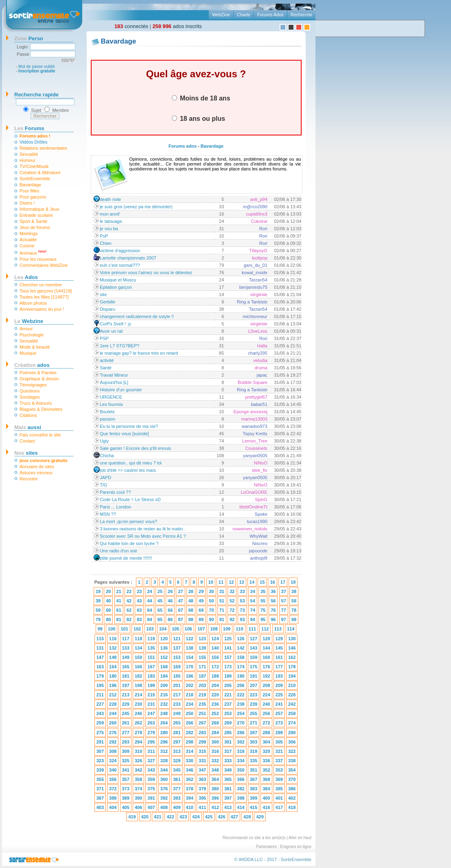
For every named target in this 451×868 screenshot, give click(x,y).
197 (126, 685)
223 (254, 695)
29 (201, 591)
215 (151, 695)
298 (190, 742)
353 (279, 770)
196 (113, 685)
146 (292, 648)
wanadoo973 (255, 426)
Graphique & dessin (39, 379)
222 (241, 695)
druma (261, 368)
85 (160, 619)
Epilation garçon (116, 287)
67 (180, 610)
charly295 (258, 353)
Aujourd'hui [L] (114, 382)
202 (190, 685)
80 (108, 619)
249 (177, 713)
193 (279, 676)
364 (215, 779)
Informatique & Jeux (39, 209)
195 (100, 685)
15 (262, 582)
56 (273, 601)
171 (202, 667)
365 (228, 779)
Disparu (107, 309)
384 (266, 789)
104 (163, 629)
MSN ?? (108, 514)
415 (254, 807)
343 (151, 770)
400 (266, 798)
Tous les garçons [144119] (46, 291)
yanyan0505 (255, 456)
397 (228, 798)
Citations (28, 415)
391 (151, 798)
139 (202, 648)
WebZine (221, 15)
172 (215, 667)
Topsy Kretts (255, 434)
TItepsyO (258, 251)
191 (254, 676)
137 (177, 648)
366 (241, 779)
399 (254, 798)
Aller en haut (300, 838)
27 (180, 591)
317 (228, 751)
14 (252, 582)
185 (177, 676)
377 (177, 789)
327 (151, 761)
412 (215, 807)
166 (138, 667)
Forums (29, 128)
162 (292, 657)
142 (241, 648)
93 (242, 619)
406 (138, 807)
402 (292, 798)
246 (138, 713)
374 (138, 789)
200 (164, 685)
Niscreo (260, 543)
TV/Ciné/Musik (34, 166)
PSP (104, 338)
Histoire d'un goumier (121, 390)
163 (100, 667)
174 (241, 667)
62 (129, 610)
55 (263, 601)
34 (253, 591)
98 (294, 619)
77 (284, 610)
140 (215, 648)
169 (177, 667)
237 (228, 704)
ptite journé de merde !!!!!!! (126, 558)
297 (177, 742)
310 (138, 751)
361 (177, 779)
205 (228, 685)
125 (228, 639)
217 (177, 695)
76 (273, 610)
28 (191, 591)
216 (164, 695)
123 (202, 639)
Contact (27, 441)
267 (202, 723)
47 (180, 601)
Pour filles (29, 191)
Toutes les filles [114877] (44, 297)
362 (190, 779)
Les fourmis (111, 404)
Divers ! (27, 203)
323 (100, 761)
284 (215, 733)
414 (241, 807)
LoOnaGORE (254, 492)
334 (241, 761)
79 (98, 619)
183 (151, 676)
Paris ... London (115, 507)
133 (126, 648)
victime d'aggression (120, 251)
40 (108, 601)
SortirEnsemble (35, 179)
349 (228, 770)
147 (100, 657)
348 (215, 770)
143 (254, 648)
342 (138, 770)
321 (279, 751)
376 (164, 789)
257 (279, 713)
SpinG (261, 499)
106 (188, 629)
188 (215, 676)
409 (177, 807)
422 (170, 817)
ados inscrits (177, 26)
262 (138, 723)
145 (279, 648)
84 (149, 619)
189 (228, 676)
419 (132, 817)
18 (293, 582)
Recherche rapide (36, 95)
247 (151, 713)
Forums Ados (270, 15)
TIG (103, 485)
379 (202, 789)
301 (228, 742)
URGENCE (111, 397)
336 (266, 761)
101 (124, 629)
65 (160, 610)
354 (292, 770)
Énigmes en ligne (296, 847)
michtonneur (255, 316)
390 (138, 798)
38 (294, 591)
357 (126, 779)
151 (151, 657)
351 (254, 770)
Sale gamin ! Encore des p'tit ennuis (135, 448)
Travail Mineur (114, 375)
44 (149, 601)
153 (177, 657)
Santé (106, 368)
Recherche (301, 15)
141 (228, 648)
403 (100, 807)
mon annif (109, 214)
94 (253, 619)
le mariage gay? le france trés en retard (139, 353)
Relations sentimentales (43, 148)
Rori (263, 229)
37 (284, 591)
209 (279, 685)
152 (164, 657)
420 (145, 817)
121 (177, 639)
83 (139, 619)
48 (191, 601)
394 (190, 798)
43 (139, 601)
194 (292, 676)
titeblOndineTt (253, 507)
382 (241, 789)
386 (292, 789)
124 (215, 639)
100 (112, 629)
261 (126, 723)
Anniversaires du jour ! (42, 309)
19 (98, 591)
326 (138, 761)
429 (260, 817)
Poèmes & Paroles (38, 373)
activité (107, 360)
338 (292, 761)
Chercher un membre (41, 285)
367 (254, 779)
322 (292, 751)
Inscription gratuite (37, 71)
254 (241, 713)
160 (266, 657)
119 (151, 639)
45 (160, 601)
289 (279, 733)
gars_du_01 (256, 265)
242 (292, 704)
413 (228, 807)
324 (113, 761)
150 (138, 657)
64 (149, 610)
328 (164, 761)
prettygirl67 (256, 397)
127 (254, 639)
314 (190, 751)
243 (100, 713)
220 (215, 695)
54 (253, 601)
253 (228, 713)
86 (170, 619)
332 (215, 761)
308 (113, 751)
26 (170, 591)
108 (214, 629)
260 (113, 723)
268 (215, 723)
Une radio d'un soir (118, 551)
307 (100, 751)
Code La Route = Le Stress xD (130, 499)
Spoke (261, 514)
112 (265, 629)
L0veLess (258, 331)
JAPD (105, 478)
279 (151, 733)
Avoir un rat (111, 331)
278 (138, 733)
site (103, 294)
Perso (29, 38)
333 (228, 761)
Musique (28, 353)
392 (164, 798)
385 (279, 789)
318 (241, 751)
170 (190, 667)
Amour (26, 329)
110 (239, 629)
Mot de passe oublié (37, 67)
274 (292, 723)
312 (164, 751)
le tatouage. (112, 221)
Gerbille (107, 302)
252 (215, 713)
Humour (27, 160)
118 (138, 639)
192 (266, 676)
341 (126, 770)
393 (177, 798)
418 (292, 807)
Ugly (104, 441)
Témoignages (33, 385)
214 (138, 695)
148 (113, 657)
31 (222, 591)
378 (190, 789)
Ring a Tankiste (252, 302)
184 (164, 676)
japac (262, 375)
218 (190, 695)
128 (266, 639)
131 (100, 648)
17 (283, 582)
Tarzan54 (258, 280)
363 (202, 779)
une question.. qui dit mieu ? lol (131, 463)
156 (215, 657)
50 (211, 601)
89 (201, 619)
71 (222, 610)
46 (170, 601)
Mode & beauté (35, 347)
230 (138, 704)
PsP (104, 236)
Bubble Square (253, 382)
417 (279, 807)
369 (279, 779)
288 (266, 733)
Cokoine (259, 221)
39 (98, 601)
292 (113, 742)
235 (202, 704)
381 (228, 789)
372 (113, 789)
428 (247, 817)
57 (284, 601)
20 (108, 591)
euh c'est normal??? (120, 265)
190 (241, 676)
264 (164, 723)
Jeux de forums (35, 227)
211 (100, 695)
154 (190, 657)
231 (151, 704)
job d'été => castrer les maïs (128, 470)
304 (266, 742)
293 (126, 742)
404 (113, 807)
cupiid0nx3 (257, 214)
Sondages (30, 397)
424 (196, 817)
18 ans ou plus (199, 118)
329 (177, 761)
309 (126, 751)
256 (266, 713)
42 (129, 601)
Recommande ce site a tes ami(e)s (254, 838)
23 (139, 591)
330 (190, 761)
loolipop (260, 258)
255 (254, 713)
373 (126, 789)
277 (126, 733)
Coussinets (256, 448)
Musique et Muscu (118, 280)
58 (294, 601)
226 (292, 695)
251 (202, 713)
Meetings (29, 233)
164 (113, 667)
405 (126, 807)
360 (164, 779)
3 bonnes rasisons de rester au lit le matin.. (142, 529)
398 (241, 798)
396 (215, 798)
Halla (262, 346)
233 (177, 704)
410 (190, 807)
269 (228, 723)
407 (151, 807)
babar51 (259, 404)
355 (100, 779)
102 (137, 629)
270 (241, 723)
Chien (106, 243)
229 (126, 704)
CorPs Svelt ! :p (115, 324)
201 (177, 685)
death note (110, 199)
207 (254, 685)
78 (294, 610)
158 (241, 657)
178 (292, 667)
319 (254, 751)
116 (113, 639)
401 (279, 798)
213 (126, 695)
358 (138, 779)
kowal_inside (255, 273)
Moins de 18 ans (201, 98)
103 (150, 629)
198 (138, 685)
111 (252, 629)
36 (273, 591)
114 (291, 629)
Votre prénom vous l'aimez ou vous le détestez (146, 273)
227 (100, 704)
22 (129, 591)
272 (266, 723)
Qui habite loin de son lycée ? (129, 543)
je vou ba (109, 229)
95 (263, 619)
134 (138, 648)
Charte (244, 15)
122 (190, 639)
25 (160, 591)
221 (228, 695)
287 (254, 733)
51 (222, 601)
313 (177, 751)
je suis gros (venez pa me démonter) (136, 207)
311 (151, 751)
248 (164, 713)
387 (100, 798)
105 (175, 629)
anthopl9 (259, 558)
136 (164, 648)
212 (113, 695)
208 (266, 685)
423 (183, 817)
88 (191, 619)
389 (126, 798)
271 (254, 723)
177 (279, 667)
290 (292, 733)
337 (279, 761)
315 (202, 751)
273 (279, 723)
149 (126, 657)
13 (241, 582)
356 (113, 779)
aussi (28, 427)
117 (126, 639)
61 (119, 610)
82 (129, 619)
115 (100, 639)
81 (119, 619)
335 (254, 761)
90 (211, 619)
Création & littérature (40, 172)
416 (266, 807)
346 (190, 770)
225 (279, 695)
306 (292, 742)
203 (202, 685)
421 (158, 817)
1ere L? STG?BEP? (119, 346)
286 (241, 733)
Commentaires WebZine (44, 265)
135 (151, 648)
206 (241, 685)
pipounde (258, 551)
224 (266, 695)
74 (253, 610)
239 (254, 704)
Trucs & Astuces (36, 403)
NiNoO (261, 463)
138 (190, 648)
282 (190, 733)
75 (263, 610)
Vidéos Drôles (33, 142)
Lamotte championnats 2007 (128, 258)
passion (107, 419)
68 (191, 610)
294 (138, 742)
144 (266, 648)
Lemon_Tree (255, 441)
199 (151, 685)
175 (254, 667)
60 (108, 610)
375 (151, 789)
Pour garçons (33, 197)
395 (202, 798)
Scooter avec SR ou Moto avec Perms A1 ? (143, 536)
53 (242, 601)
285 (228, 733)
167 (151, 667)
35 (263, 591)
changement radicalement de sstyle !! (137, 316)
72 (232, 610)
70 (211, 610)
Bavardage (30, 185)
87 (180, 619)
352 (266, 770)
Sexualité (29, 154)
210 (292, 685)
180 (113, 676)
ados (32, 365)
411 (202, 807)
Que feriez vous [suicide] (124, 434)
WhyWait (258, 536)
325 (126, 761)
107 (201, 629)
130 (292, 639)
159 (254, 657)
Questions (30, 391)
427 (234, 817)
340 (113, 770)
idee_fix (260, 470)
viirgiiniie (259, 294)
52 (232, 601)
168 (164, 667)
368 (266, 779)
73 (242, 610)
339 (100, 770)
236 (215, 704)
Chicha (107, 456)
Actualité (28, 240)
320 (266, 751)
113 (278, 629)
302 (241, 742)
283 (202, 733)
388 (113, 798)
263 (151, 723)
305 (279, 742)
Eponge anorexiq (251, 412)
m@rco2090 (255, 207)
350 (241, 770)
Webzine (29, 321)
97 (284, 619)
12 (231, 582)
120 (164, 639)
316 (215, 751)
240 (266, 704)
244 (113, 713)
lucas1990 (257, 521)
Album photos (33, 303)
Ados (26, 277)
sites (26, 453)
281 (177, 733)
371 (100, 789)
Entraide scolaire (36, 215)
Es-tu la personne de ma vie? (129, 426)
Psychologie (32, 335)
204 (215, 685)
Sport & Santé (34, 221)
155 (202, 657)
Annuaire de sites (37, 467)
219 (202, 695)
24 (149, 591)
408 (164, 807)
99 (100, 629)
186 (190, 676)
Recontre (29, 479)
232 (164, 704)
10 (211, 582)
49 (201, 601)
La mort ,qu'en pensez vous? (128, 521)
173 (228, 667)
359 (151, 779)
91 (222, 619)
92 (232, 619)
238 (241, 704)
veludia (260, 360)
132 (113, 648)
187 (202, 676)
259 (100, 723)
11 (221, 582)
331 (202, 761)
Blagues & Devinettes (41, 409)
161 (279, 657)
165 (126, 667)
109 (227, 629)
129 (279, 639)
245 (126, 713)
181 (126, 676)
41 (119, 601)
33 (242, 591)
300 (215, 742)
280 (164, 733)
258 (292, 713)
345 (177, 770)
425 (209, 817)
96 (273, 619)
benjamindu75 (253, 287)
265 (177, 723)
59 (98, 610)
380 (215, 789)
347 (202, 770)
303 (254, 742)
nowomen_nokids (250, 529)
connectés (131, 26)
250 (190, 713)
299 (202, 742)
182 (138, 676)
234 (190, 704)
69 (201, 610)
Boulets (107, 412)
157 (228, 657)
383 (254, 789)
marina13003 (254, 419)
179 (100, 676)
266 (190, 723)
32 (232, 591)
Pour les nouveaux (38, 259)
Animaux (33, 252)
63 (139, 610)
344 (164, 770)
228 (113, 704)
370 (292, 779)
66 (170, 610)
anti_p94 (259, 199)
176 (266, 667)
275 (100, 733)
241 (279, 704)
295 (151, 742)
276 (113, 733)
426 (221, 817)
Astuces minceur (36, 473)
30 (211, 591)
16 (272, 582)
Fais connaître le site (40, 435)
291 (100, 742)
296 (164, 742)
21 (119, 591)
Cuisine (27, 246)
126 (241, 639)
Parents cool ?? (115, 492)
